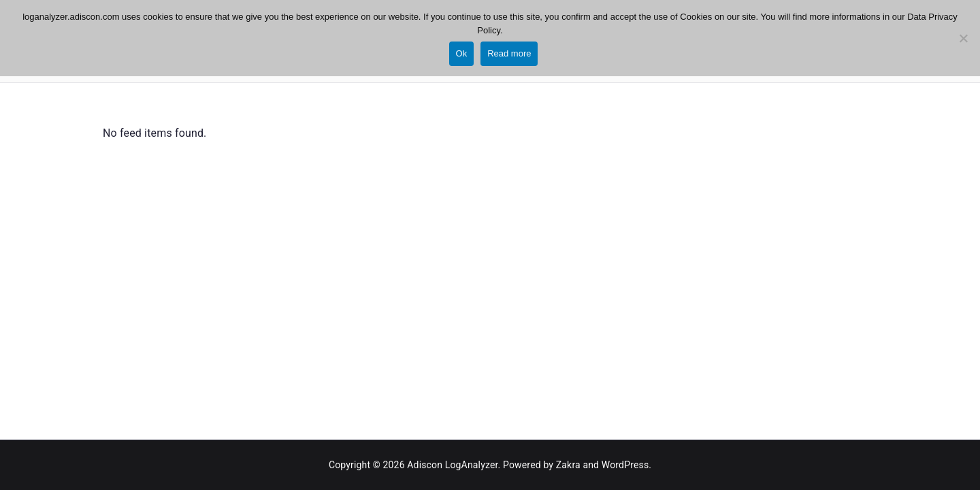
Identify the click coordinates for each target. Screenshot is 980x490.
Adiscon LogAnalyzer (452, 465)
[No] (963, 38)
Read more (509, 53)
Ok (462, 53)
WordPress (625, 465)
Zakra (568, 465)
